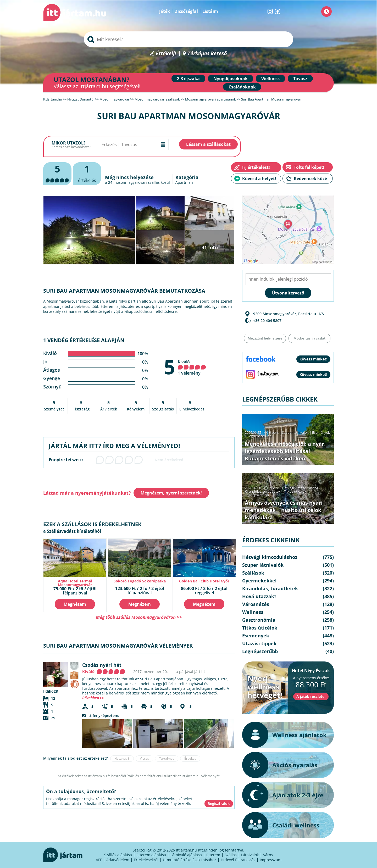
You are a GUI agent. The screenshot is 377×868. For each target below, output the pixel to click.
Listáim (210, 11)
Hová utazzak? (259, 596)
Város (268, 855)
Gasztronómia (259, 620)
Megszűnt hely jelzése (265, 338)
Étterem (213, 855)
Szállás (231, 855)
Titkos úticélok (295, 491)
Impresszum (271, 860)
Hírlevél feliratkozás (238, 860)
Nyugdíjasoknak (231, 79)
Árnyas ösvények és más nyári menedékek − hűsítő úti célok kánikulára (284, 510)
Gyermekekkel (259, 581)
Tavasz (300, 79)
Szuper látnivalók (295, 432)
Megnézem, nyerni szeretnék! (171, 493)
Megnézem (75, 604)
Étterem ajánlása (151, 855)
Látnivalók (250, 855)
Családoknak (242, 87)
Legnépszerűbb (259, 436)
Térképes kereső (207, 54)
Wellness (270, 79)
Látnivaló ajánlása (186, 855)
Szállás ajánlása (118, 855)
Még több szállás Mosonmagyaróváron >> (139, 617)
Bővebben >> (93, 698)
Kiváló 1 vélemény (192, 367)
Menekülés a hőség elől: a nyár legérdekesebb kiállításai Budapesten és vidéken (284, 451)
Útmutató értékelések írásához (190, 860)
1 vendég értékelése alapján (84, 340)
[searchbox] (188, 39)
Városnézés (256, 604)
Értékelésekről (146, 860)
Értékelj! (166, 54)
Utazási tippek (259, 643)
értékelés (87, 173)
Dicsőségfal (186, 11)
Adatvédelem (118, 860)
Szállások (253, 573)
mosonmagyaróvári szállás (137, 182)
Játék (165, 11)
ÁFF (99, 860)
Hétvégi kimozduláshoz (300, 488)
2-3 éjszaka (188, 79)
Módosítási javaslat (309, 338)
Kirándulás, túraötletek (263, 491)
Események (321, 432)
